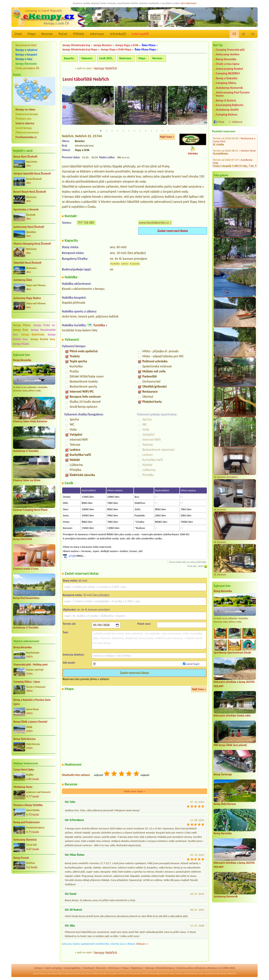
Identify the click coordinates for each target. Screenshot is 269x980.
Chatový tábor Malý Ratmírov (30, 421)
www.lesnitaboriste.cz (154, 223)
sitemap (150, 968)
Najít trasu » (167, 137)
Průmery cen (23, 119)
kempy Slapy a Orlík (127, 45)
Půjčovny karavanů (27, 132)
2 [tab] (106, 131)
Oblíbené (237, 122)
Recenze (47, 34)
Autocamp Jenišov (228, 54)
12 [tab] (163, 131)
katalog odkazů (155, 974)
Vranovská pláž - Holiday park (31, 665)
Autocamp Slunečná (25, 840)
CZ (234, 34)
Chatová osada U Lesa (26, 569)
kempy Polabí (21, 344)
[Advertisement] (34, 897)
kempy (38, 968)
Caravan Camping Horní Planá (30, 510)
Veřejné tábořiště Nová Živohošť (32, 174)
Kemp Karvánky (223, 833)
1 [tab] (101, 131)
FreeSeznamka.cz (26, 137)
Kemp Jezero (248, 166)
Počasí (63, 34)
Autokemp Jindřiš (227, 110)
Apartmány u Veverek (26, 209)
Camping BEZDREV (228, 73)
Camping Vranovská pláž (230, 50)
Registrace (137, 968)
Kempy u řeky (24, 59)
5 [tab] (123, 131)
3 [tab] (112, 131)
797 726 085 (86, 223)
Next (205, 108)
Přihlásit (79, 34)
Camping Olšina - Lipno (27, 682)
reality (95, 974)
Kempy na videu (25, 109)
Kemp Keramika (22, 360)
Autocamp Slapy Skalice (27, 298)
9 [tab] (146, 131)
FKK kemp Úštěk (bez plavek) (230, 745)
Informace (97, 34)
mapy (171, 974)
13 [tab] (168, 131)
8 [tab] (140, 131)
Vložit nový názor (134, 792)
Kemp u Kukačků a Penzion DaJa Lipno (32, 702)
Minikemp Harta (23, 787)
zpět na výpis (84, 68)
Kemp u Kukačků (227, 78)
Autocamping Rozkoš (229, 69)
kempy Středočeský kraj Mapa (80, 50)
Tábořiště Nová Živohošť (27, 263)
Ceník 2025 (106, 58)
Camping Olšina (226, 83)
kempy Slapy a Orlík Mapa (116, 50)
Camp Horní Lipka (24, 770)
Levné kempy (24, 128)
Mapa (31, 34)
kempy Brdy (21, 330)
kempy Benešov (103, 45)
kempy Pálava (22, 325)
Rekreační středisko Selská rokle (232, 716)
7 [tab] (134, 131)
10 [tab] (151, 131)
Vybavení (87, 58)
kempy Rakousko (229, 974)
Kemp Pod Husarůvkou (26, 598)
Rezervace (125, 58)
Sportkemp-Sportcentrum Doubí (232, 653)
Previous (64, 108)
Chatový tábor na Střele (27, 480)
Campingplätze (72, 968)
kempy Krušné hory (43, 339)
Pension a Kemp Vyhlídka (28, 805)
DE (244, 34)
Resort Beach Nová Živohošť (30, 192)
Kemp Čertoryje (223, 774)
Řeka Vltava (149, 45)
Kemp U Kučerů (226, 100)
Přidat (221, 122)
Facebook (88, 968)
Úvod (18, 34)
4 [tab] (118, 131)
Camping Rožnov (227, 114)
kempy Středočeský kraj (76, 45)
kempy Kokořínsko (33, 335)
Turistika (99, 326)
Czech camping (53, 968)
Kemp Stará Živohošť (25, 157)
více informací (188, 3)
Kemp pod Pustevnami (26, 822)
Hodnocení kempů (27, 114)
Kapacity (69, 58)
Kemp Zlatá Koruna (24, 739)
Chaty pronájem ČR (27, 68)
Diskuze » (142, 944)
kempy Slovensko (26, 64)
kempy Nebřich (106, 68)
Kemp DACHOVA (23, 539)
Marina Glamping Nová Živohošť (32, 244)
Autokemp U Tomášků (26, 451)
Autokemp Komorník (229, 88)
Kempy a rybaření (26, 50)
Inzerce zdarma (25, 123)
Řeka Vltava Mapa (145, 50)
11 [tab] (157, 131)
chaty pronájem (191, 974)
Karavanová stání (26, 45)
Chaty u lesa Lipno (228, 64)
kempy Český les (44, 325)
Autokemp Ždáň (23, 280)
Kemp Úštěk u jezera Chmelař (30, 722)
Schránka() (118, 34)
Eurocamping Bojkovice (230, 105)
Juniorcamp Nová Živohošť (29, 227)
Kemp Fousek (21, 858)
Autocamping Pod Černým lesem (233, 94)
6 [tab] (129, 131)
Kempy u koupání (26, 54)
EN (253, 34)
